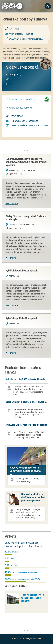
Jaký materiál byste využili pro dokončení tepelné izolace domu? (24, 544)
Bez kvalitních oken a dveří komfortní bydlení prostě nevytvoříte (33, 497)
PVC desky (15, 565)
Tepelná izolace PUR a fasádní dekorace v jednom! (33, 598)
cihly (13, 559)
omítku (15, 552)
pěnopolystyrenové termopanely (25, 572)
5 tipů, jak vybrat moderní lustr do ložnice (26, 425)
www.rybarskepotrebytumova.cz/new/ (26, 39)
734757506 (14, 29)
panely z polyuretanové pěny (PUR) (26, 579)
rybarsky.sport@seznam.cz (21, 34)
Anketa (11, 536)
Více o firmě (11, 204)
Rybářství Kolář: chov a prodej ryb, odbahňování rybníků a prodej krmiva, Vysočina (26, 162)
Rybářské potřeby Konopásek (22, 271)
